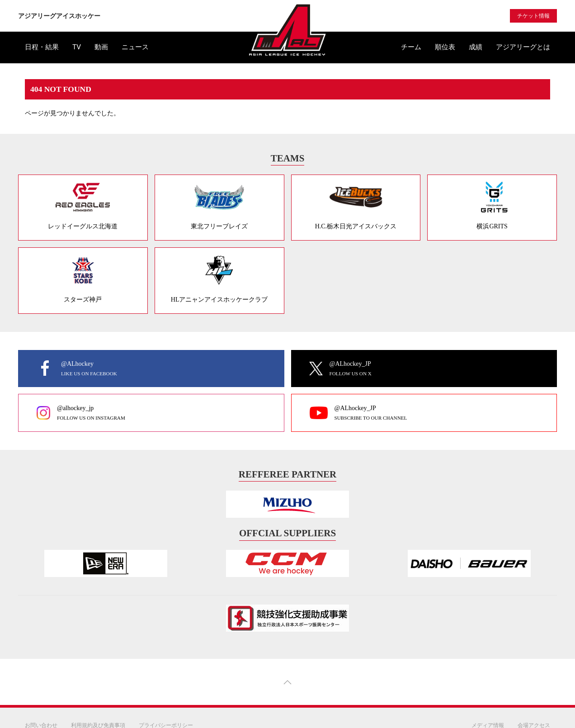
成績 (476, 47)
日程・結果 (42, 47)
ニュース (135, 47)
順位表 (445, 47)
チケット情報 (533, 16)
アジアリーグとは (523, 47)
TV (77, 47)
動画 (101, 47)
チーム (411, 47)
